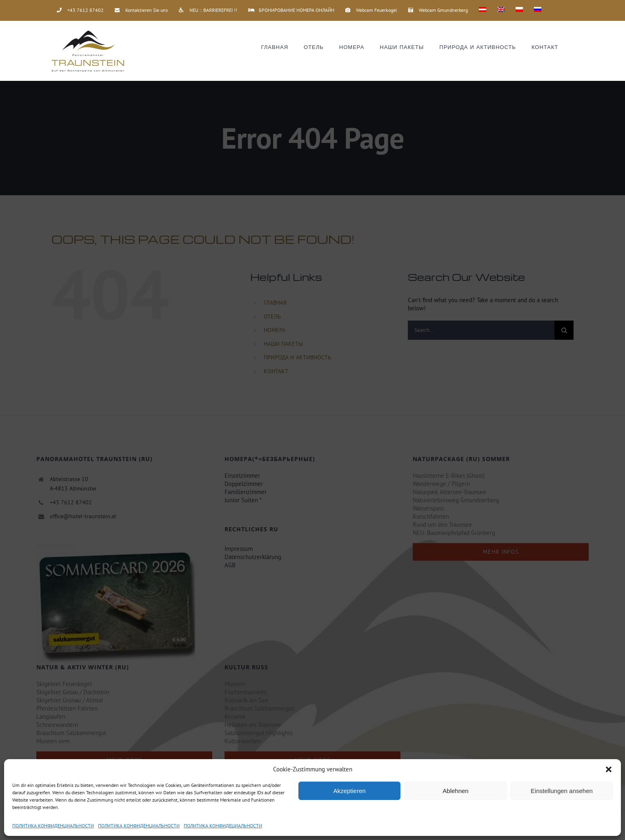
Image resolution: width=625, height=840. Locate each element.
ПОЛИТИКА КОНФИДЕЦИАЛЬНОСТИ (223, 826)
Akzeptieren (349, 791)
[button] (609, 769)
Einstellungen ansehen (562, 791)
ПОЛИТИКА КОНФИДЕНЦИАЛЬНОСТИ (53, 826)
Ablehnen (455, 791)
